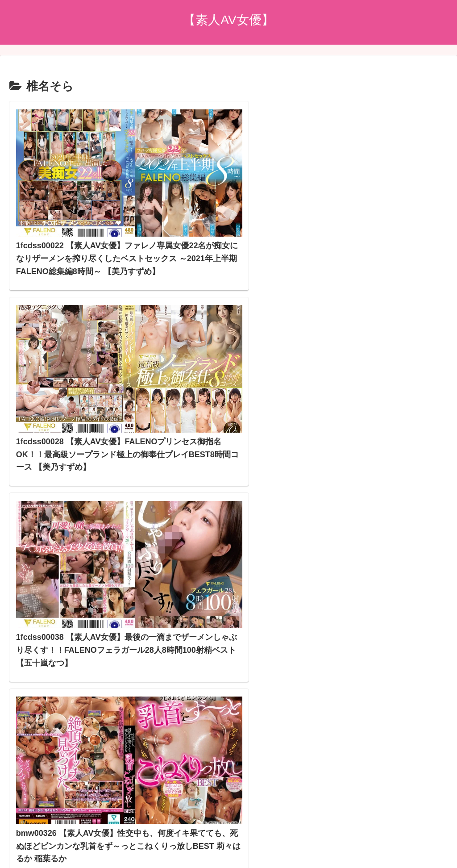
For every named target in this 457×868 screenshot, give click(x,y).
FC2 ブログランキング (196, 751)
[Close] (50, 858)
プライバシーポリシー (228, 808)
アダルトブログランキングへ (206, 738)
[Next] (32, 851)
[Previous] (11, 851)
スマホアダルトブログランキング (213, 764)
